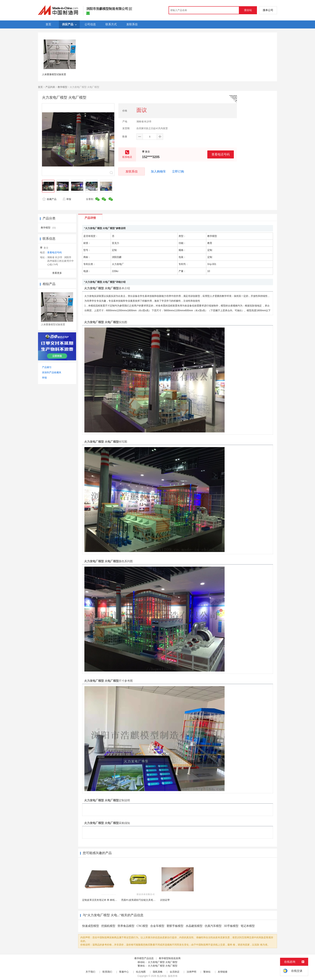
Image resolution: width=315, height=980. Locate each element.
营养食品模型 (126, 926)
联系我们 (107, 972)
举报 (67, 199)
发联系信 (132, 171)
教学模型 (62, 87)
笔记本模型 (248, 926)
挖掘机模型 (108, 926)
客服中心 (124, 972)
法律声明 (191, 972)
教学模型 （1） (49, 228)
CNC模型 (142, 926)
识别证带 (165, 900)
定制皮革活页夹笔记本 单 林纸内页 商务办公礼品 (108, 900)
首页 (40, 87)
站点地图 (141, 972)
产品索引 (47, 367)
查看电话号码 (221, 154)
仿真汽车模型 (213, 926)
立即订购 (178, 171)
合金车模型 (157, 926)
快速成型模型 (91, 926)
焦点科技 (162, 976)
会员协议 (175, 972)
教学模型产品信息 (144, 958)
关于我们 (90, 972)
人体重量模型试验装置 (54, 74)
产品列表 (50, 87)
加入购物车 (158, 171)
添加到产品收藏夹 (52, 372)
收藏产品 (49, 199)
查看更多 (57, 273)
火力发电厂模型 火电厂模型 (163, 962)
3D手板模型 (231, 926)
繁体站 (207, 972)
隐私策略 (158, 972)
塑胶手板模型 (175, 926)
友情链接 (223, 972)
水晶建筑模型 (194, 926)
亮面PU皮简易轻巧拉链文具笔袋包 (140, 900)
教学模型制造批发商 (170, 958)
